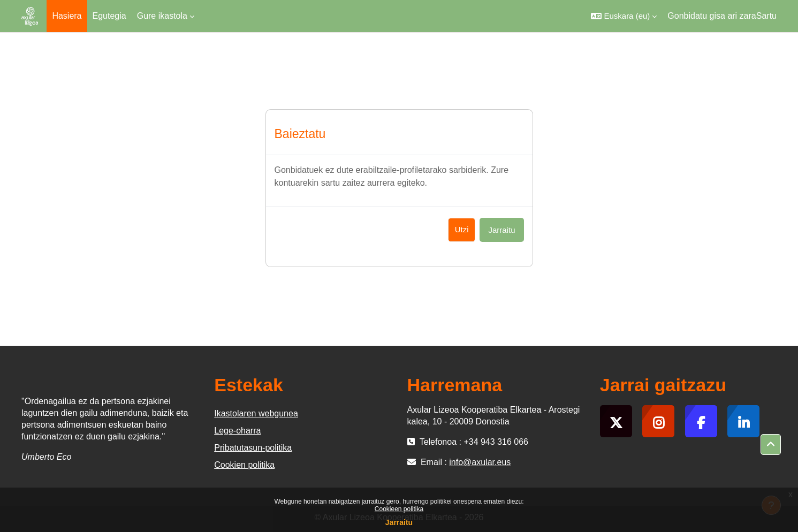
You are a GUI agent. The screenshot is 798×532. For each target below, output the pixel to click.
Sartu (766, 16)
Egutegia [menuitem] (109, 16)
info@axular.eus (480, 462)
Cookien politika (244, 465)
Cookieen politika (399, 509)
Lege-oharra (237, 431)
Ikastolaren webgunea (256, 413)
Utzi (462, 229)
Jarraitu (399, 522)
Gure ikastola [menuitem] (162, 16)
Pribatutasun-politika (253, 448)
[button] (624, 16)
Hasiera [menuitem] (67, 16)
